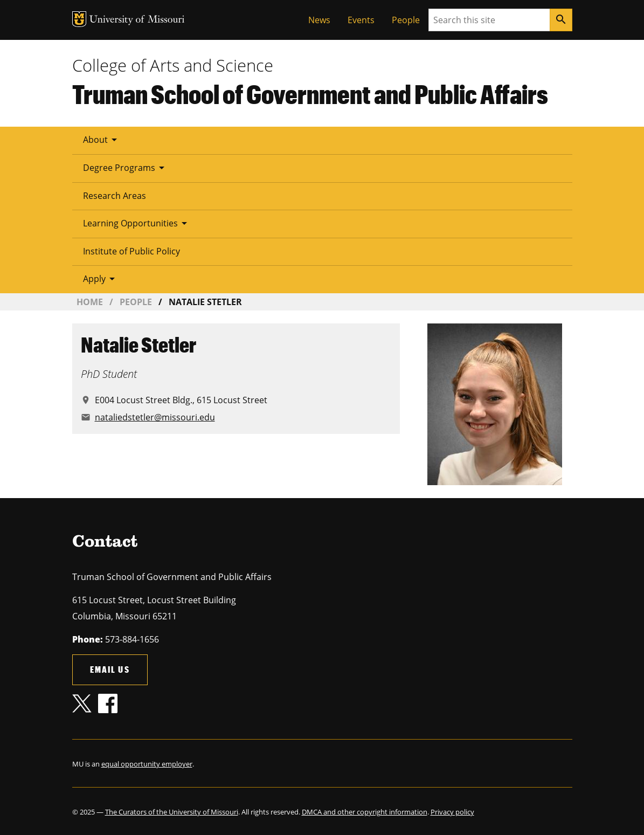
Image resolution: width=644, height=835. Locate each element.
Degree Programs (126, 168)
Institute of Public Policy (131, 251)
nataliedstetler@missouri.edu (155, 417)
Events (361, 20)
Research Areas (115, 196)
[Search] (561, 20)
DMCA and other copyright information (365, 812)
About (102, 140)
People (406, 20)
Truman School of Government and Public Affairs (310, 94)
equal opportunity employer (147, 764)
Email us (110, 669)
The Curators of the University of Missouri (172, 812)
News (319, 20)
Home (90, 302)
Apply (101, 279)
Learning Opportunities (137, 223)
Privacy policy (452, 812)
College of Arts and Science (173, 65)
